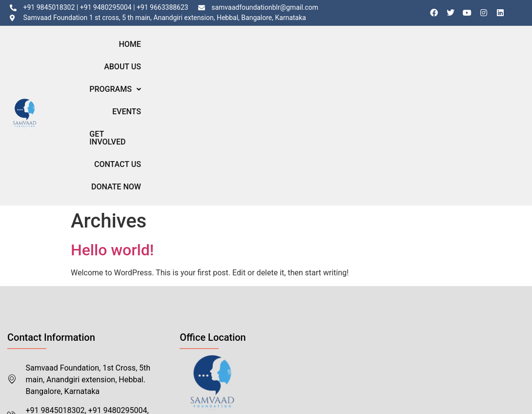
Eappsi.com (152, 379)
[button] (270, 50)
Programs (270, 50)
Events (320, 50)
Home (176, 50)
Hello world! (112, 119)
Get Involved (370, 50)
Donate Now (488, 50)
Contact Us (430, 50)
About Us (216, 50)
